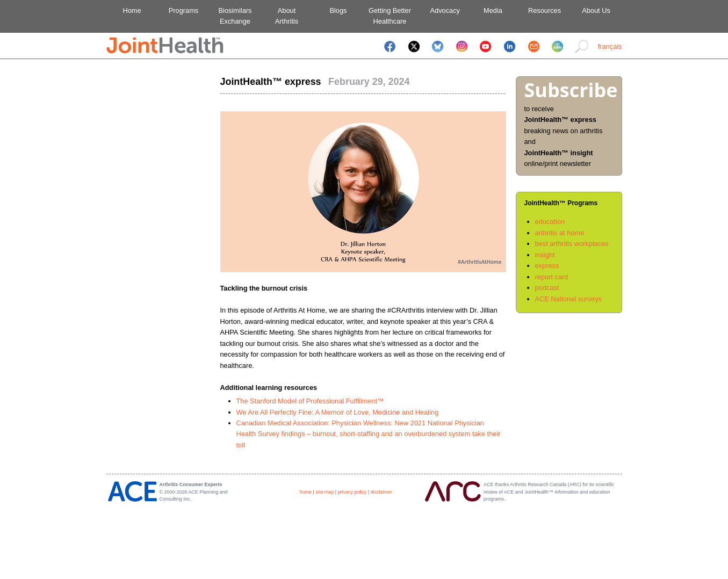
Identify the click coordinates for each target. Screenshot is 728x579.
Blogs (338, 10)
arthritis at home (560, 233)
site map (325, 492)
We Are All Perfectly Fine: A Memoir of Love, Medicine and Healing (338, 412)
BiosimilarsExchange (235, 16)
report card (552, 277)
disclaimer (381, 492)
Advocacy (441, 10)
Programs (183, 10)
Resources (545, 10)
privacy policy (352, 492)
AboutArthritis (287, 16)
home (306, 492)
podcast (547, 288)
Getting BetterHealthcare (390, 16)
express (547, 266)
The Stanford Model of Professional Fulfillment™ (310, 401)
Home (132, 10)
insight (545, 255)
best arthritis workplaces (572, 244)
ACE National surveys (568, 299)
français (610, 46)
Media (493, 10)
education (550, 222)
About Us (596, 10)
